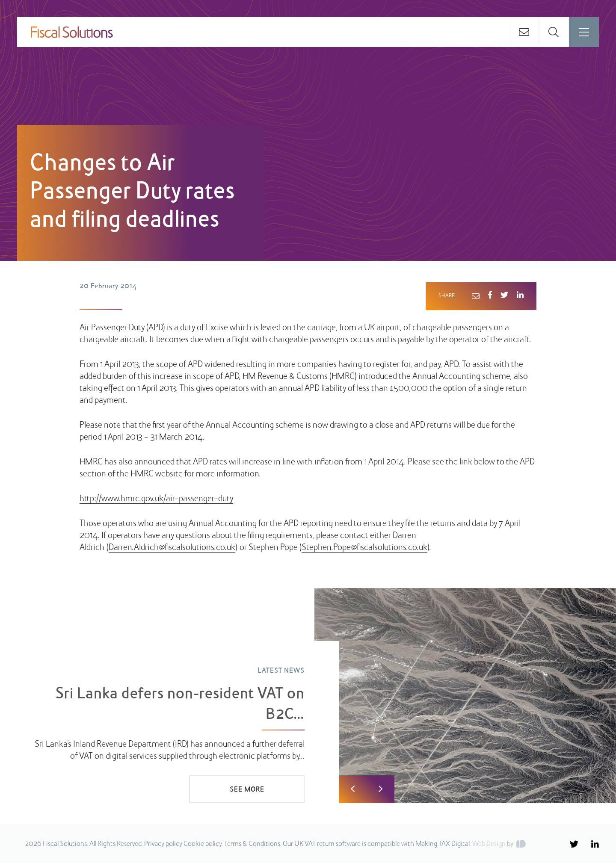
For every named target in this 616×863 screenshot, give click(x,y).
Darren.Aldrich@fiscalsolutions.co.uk (172, 548)
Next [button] (381, 789)
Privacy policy (163, 844)
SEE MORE (247, 790)
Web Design (489, 844)
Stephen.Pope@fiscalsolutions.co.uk (364, 548)
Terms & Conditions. (253, 844)
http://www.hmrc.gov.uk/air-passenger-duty (156, 499)
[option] (308, 696)
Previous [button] (353, 789)
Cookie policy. (203, 844)
